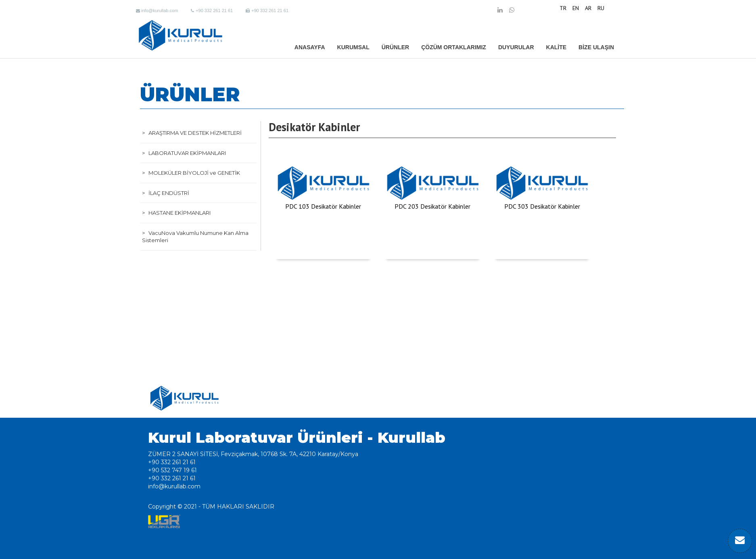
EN (576, 8)
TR (563, 8)
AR (588, 8)
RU (601, 8)
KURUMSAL (353, 47)
